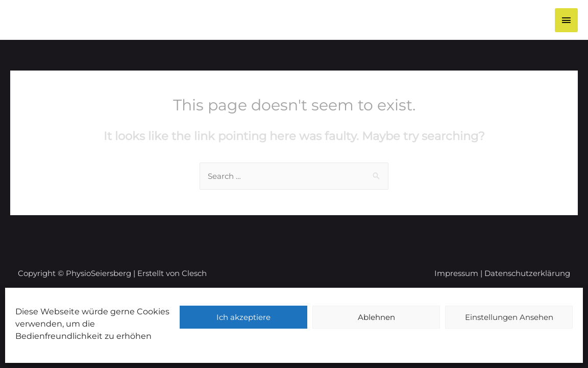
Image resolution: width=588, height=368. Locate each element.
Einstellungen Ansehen (509, 317)
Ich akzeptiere (243, 317)
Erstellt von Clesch (172, 273)
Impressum (456, 273)
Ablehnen (376, 317)
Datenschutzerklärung (527, 273)
